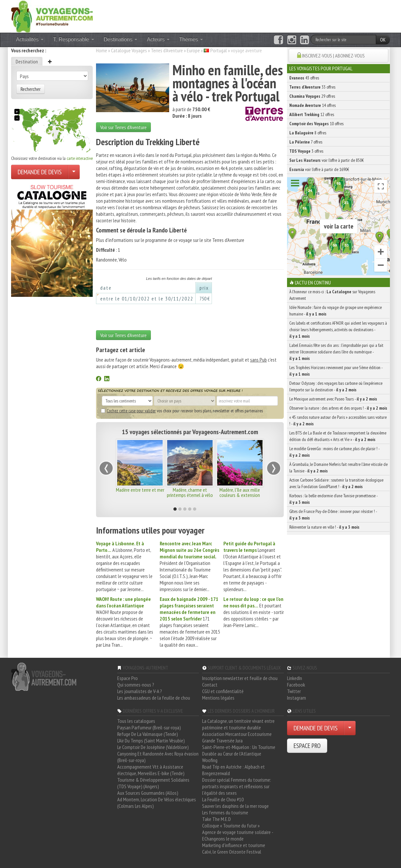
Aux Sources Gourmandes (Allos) (148, 793)
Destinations (121, 39)
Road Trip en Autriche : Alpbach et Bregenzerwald (233, 770)
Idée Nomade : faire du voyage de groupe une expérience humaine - (336, 311)
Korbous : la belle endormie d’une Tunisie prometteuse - (333, 499)
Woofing (210, 760)
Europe (193, 50)
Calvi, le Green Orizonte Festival (232, 852)
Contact (210, 685)
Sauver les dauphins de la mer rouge (235, 806)
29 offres (312, 96)
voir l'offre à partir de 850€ (327, 160)
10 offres (316, 124)
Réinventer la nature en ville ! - (324, 527)
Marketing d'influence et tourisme (234, 845)
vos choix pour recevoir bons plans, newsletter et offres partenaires (182, 411)
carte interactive (80, 158)
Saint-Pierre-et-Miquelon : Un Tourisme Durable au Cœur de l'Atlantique (239, 750)
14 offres (313, 105)
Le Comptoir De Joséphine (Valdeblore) (153, 747)
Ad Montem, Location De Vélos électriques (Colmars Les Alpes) (157, 803)
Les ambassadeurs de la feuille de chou (154, 698)
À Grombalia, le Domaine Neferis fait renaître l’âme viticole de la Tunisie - (338, 468)
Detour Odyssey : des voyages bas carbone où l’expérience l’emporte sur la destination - (336, 386)
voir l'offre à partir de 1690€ (319, 169)
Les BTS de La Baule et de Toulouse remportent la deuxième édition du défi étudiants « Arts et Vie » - (338, 436)
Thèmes (191, 39)
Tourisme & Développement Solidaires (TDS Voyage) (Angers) (153, 783)
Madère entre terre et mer (140, 490)
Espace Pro (128, 678)
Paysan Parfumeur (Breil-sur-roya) (149, 727)
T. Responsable (74, 39)
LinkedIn (295, 678)
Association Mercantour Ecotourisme (237, 734)
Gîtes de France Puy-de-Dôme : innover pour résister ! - (333, 515)
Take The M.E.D (217, 819)
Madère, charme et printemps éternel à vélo (190, 492)
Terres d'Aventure (167, 50)
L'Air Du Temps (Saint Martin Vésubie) (151, 740)
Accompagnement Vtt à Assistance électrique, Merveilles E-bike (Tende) (151, 770)
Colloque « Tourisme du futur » (231, 825)
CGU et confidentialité (223, 691)
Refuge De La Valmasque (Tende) (148, 734)
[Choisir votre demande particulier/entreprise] (74, 172)
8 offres (308, 133)
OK (383, 40)
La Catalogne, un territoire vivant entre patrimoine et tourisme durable (238, 724)
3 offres (306, 151)
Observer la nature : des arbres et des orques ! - (338, 408)
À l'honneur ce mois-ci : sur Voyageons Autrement (332, 295)
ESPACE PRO (307, 746)
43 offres (304, 78)
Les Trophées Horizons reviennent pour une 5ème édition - (336, 371)
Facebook (296, 685)
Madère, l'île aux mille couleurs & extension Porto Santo (240, 495)
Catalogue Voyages (129, 50)
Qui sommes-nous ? (136, 685)
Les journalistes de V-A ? (140, 691)
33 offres (312, 87)
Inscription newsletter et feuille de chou (240, 678)
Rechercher (31, 89)
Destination (27, 61)
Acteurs (158, 39)
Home (102, 50)
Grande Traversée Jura (222, 740)
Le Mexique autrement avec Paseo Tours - (333, 399)
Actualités (30, 39)
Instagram (297, 698)
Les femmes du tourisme (225, 812)
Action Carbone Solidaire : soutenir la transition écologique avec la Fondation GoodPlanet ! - (336, 483)
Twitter (294, 691)
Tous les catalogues (136, 721)
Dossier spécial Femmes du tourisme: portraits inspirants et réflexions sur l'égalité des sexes (237, 786)
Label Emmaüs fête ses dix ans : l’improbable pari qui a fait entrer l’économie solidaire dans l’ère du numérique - (336, 352)
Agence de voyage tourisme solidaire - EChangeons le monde (238, 835)
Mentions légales (218, 698)
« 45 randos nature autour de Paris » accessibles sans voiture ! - (338, 420)
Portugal (219, 50)
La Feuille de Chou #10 (223, 799)
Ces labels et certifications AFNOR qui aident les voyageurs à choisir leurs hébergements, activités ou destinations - (338, 330)
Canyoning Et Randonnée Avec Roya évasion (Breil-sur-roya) (158, 757)
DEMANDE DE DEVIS (40, 172)
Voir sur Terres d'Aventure (123, 127)
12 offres (312, 114)
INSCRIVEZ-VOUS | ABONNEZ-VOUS (333, 56)
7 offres (306, 142)
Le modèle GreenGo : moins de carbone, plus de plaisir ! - (334, 452)
